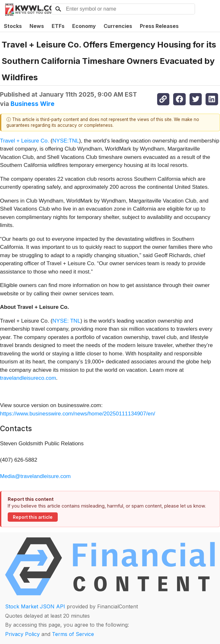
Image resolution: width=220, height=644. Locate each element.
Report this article (33, 517)
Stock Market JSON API (35, 606)
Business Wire (33, 104)
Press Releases (159, 26)
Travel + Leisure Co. (25, 141)
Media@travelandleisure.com (35, 476)
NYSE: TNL (66, 321)
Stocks (13, 26)
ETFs (58, 26)
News (37, 26)
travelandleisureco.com (28, 378)
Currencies (118, 26)
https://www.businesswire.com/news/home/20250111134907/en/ (78, 414)
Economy (84, 26)
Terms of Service (73, 634)
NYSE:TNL (66, 141)
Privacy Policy (22, 634)
